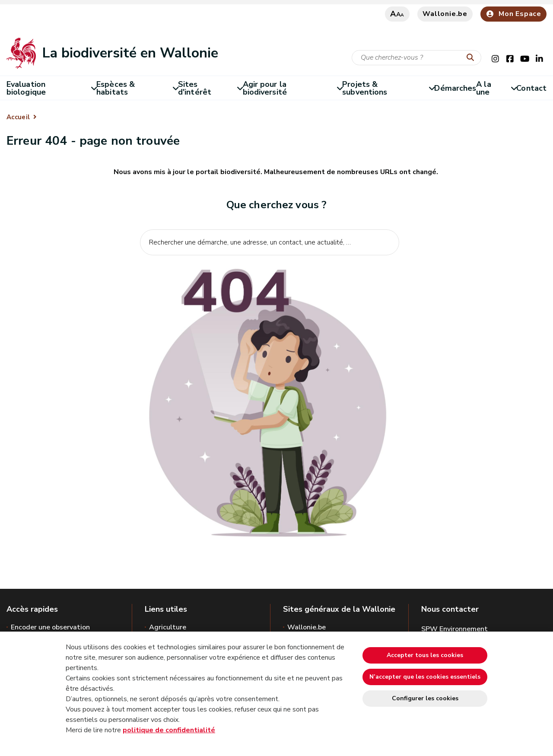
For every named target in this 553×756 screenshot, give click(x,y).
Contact (531, 88)
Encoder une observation (50, 627)
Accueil (18, 117)
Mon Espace (513, 14)
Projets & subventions (388, 88)
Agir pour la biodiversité (293, 88)
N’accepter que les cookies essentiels (425, 677)
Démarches (455, 88)
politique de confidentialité (169, 730)
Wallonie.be (445, 14)
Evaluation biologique (51, 88)
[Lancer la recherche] (472, 58)
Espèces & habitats (137, 88)
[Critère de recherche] (416, 58)
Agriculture (168, 627)
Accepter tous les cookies (425, 655)
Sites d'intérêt (210, 88)
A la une (496, 88)
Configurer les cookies (425, 698)
